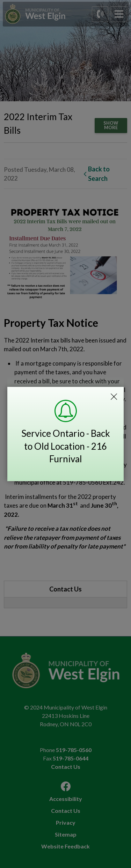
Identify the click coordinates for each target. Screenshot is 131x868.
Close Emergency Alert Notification (114, 397)
